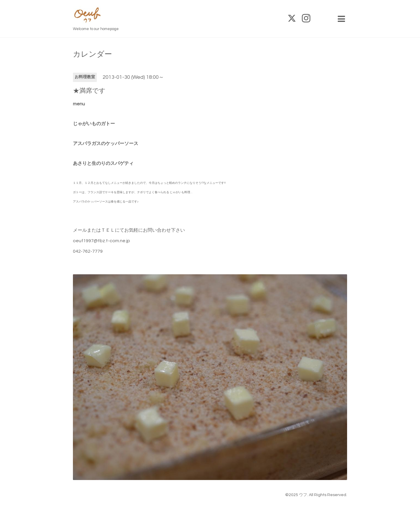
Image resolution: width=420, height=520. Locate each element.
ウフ (303, 495)
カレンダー (92, 54)
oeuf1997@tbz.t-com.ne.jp (101, 241)
